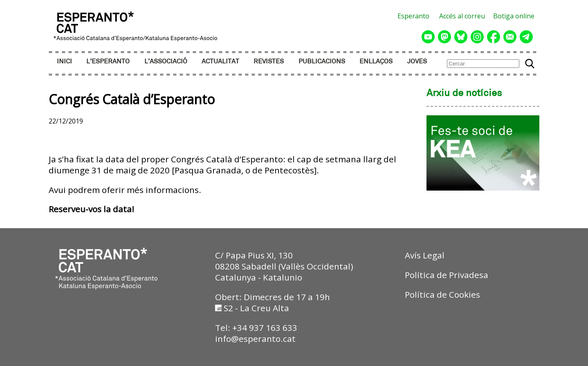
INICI (64, 62)
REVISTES (269, 62)
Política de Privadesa (447, 275)
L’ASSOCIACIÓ (166, 62)
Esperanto (413, 16)
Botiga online (514, 16)
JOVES (417, 62)
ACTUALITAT (220, 62)
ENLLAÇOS (376, 62)
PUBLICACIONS (322, 62)
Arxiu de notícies (464, 94)
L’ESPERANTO (108, 62)
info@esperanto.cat (255, 339)
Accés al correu (462, 16)
